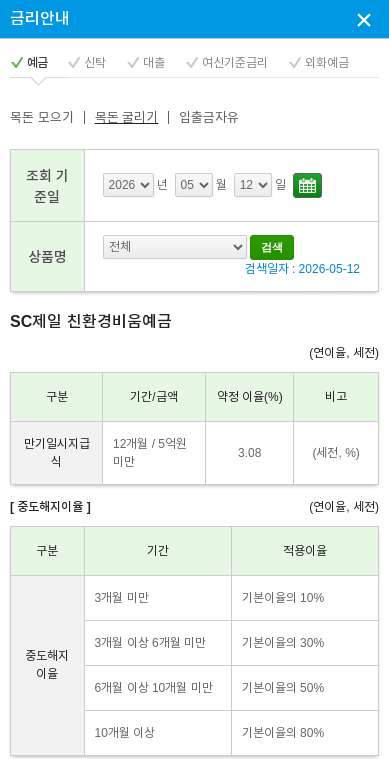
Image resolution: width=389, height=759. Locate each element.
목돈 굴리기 (127, 117)
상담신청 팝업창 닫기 (364, 19)
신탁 (95, 63)
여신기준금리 (235, 63)
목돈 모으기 (42, 117)
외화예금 (327, 63)
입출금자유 (209, 117)
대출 (154, 63)
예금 (37, 63)
